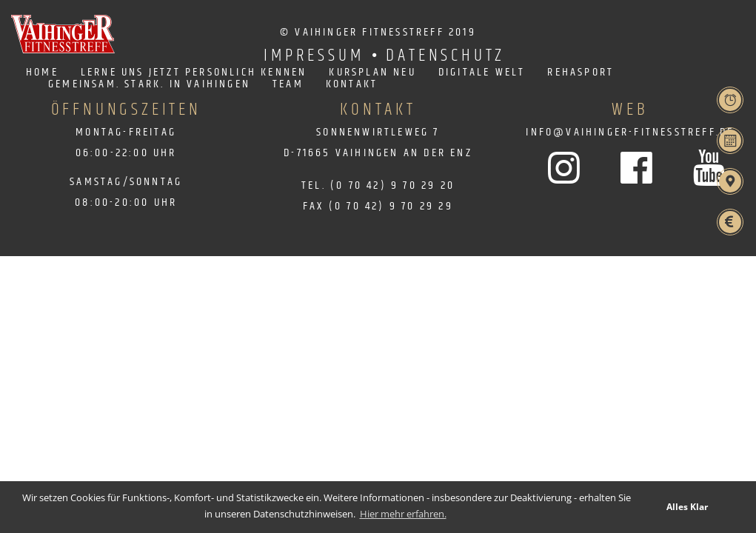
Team (288, 84)
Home (42, 73)
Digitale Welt (482, 73)
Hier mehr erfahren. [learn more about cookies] (403, 514)
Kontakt (352, 84)
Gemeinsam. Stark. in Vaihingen (149, 84)
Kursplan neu (372, 73)
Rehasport (581, 73)
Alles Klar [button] (687, 506)
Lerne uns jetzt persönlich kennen (194, 73)
